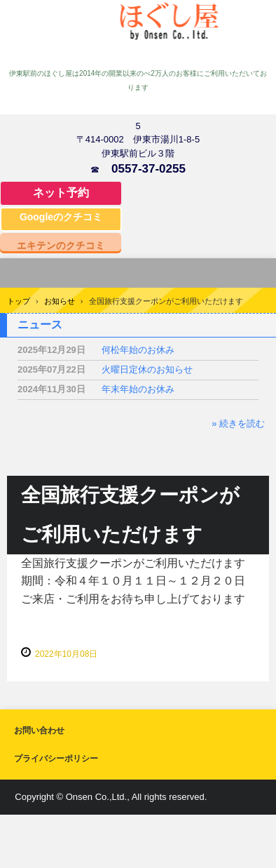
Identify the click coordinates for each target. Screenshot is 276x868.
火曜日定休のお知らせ (147, 369)
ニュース (40, 325)
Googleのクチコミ (61, 217)
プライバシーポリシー (56, 759)
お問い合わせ (39, 730)
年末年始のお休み (138, 389)
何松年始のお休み (138, 350)
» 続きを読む (238, 423)
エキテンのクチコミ (61, 245)
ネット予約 (61, 193)
